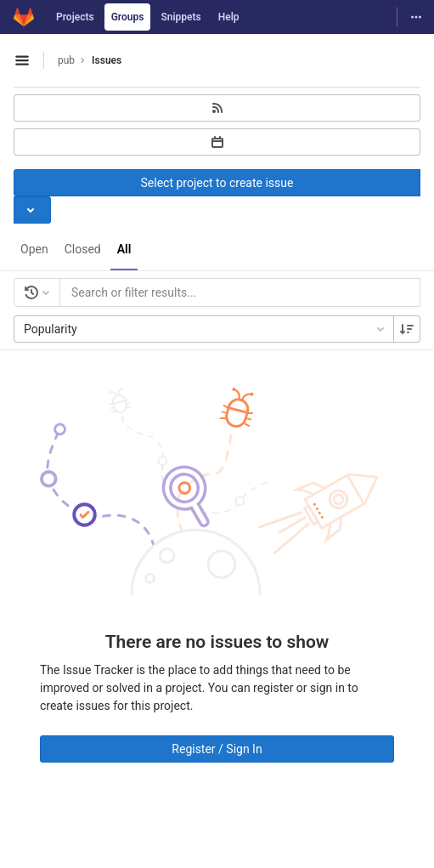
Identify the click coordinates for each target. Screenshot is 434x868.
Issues (107, 60)
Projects (75, 17)
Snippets (180, 17)
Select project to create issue (217, 183)
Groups (128, 17)
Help (229, 17)
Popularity (206, 329)
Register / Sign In (217, 749)
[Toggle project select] (32, 210)
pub (66, 60)
